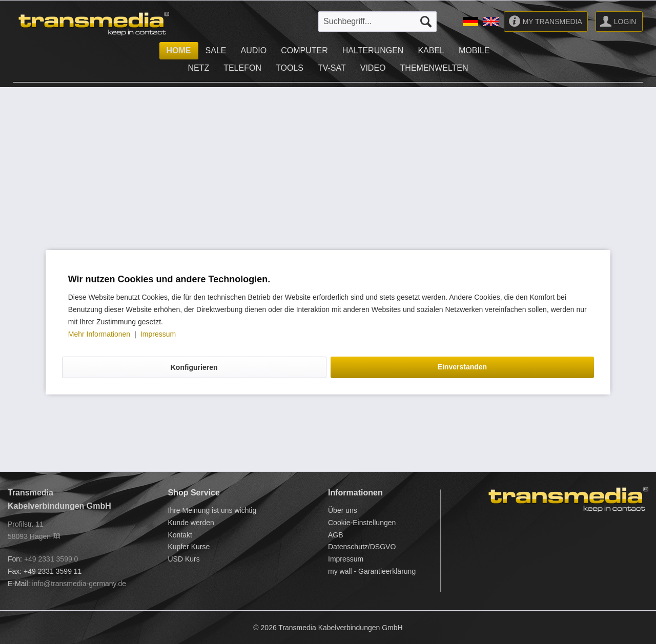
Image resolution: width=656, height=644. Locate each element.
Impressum (158, 334)
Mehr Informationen (100, 334)
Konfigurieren (194, 367)
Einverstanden (462, 367)
